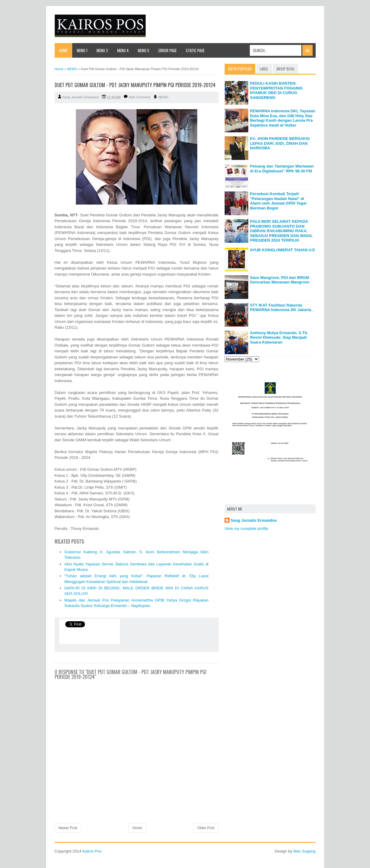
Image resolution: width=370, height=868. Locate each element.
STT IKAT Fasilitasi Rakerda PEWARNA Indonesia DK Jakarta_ (282, 308)
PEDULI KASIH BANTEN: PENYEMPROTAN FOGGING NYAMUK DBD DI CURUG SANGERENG (277, 90)
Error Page (168, 50)
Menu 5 (144, 50)
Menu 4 (123, 50)
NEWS (163, 97)
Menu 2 (102, 50)
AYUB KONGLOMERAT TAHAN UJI (283, 250)
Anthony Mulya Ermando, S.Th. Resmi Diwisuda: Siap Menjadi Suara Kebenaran (279, 337)
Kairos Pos (92, 851)
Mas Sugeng (305, 851)
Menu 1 (82, 50)
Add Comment (139, 97)
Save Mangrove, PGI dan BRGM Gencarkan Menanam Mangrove (280, 280)
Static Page (195, 50)
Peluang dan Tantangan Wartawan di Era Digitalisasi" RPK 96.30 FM (282, 169)
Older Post (206, 828)
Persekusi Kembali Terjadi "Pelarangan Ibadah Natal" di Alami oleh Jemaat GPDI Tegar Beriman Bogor (279, 201)
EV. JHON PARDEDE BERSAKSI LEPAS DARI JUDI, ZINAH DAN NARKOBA (280, 143)
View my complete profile (246, 529)
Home (63, 50)
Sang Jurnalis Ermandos (254, 520)
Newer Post (68, 828)
